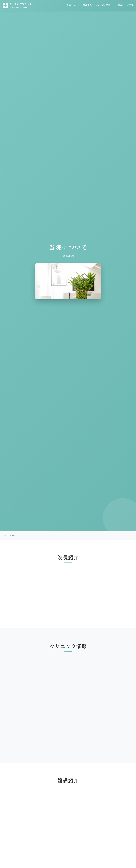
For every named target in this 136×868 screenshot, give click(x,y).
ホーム (5, 536)
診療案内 (87, 5)
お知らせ (119, 5)
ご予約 (130, 5)
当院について (73, 5)
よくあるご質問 (103, 5)
